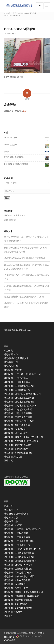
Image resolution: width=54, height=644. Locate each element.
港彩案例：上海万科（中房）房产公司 (22, 374)
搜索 (7, 198)
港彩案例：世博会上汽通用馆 (18, 413)
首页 (15, 13)
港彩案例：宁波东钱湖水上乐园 (19, 421)
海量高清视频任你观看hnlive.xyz (17, 330)
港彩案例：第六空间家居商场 (18, 445)
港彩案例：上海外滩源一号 (17, 390)
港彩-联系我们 (11, 366)
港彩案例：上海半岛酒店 (16, 378)
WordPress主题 (10, 640)
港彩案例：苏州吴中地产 (16, 449)
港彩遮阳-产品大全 (13, 457)
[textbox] (27, 183)
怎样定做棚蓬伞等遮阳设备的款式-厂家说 (24, 297)
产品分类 (8, 351)
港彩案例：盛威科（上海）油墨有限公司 (23, 437)
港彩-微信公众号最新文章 (15, 215)
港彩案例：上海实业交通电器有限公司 (22, 394)
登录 (25, 111)
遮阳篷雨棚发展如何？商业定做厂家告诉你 (25, 258)
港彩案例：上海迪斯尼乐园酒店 (19, 402)
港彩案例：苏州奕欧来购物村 (18, 453)
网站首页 (8, 460)
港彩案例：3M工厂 (13, 370)
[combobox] (27, 183)
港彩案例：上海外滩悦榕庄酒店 (19, 386)
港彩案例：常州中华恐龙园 (17, 425)
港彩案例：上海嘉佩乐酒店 (17, 382)
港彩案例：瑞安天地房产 (16, 433)
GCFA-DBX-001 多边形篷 (27, 13)
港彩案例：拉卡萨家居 (15, 429)
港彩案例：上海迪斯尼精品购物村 (20, 406)
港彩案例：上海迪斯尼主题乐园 (19, 398)
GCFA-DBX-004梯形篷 (20, 29)
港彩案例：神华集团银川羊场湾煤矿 (21, 441)
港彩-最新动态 (10, 220)
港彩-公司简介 (11, 354)
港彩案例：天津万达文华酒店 (18, 417)
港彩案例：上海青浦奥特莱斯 (18, 409)
